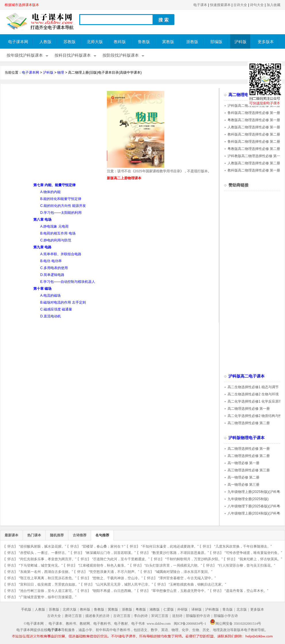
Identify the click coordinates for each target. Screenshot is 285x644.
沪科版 (240, 42)
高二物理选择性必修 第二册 (249, 423)
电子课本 (200, 5)
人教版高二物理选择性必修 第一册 (254, 127)
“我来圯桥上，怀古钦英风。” (260, 559)
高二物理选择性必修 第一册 (249, 409)
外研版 (182, 609)
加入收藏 (274, 5)
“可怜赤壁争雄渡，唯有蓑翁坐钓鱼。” (253, 553)
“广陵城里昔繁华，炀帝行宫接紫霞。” (48, 597)
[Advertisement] (53, 131)
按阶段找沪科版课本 (121, 55)
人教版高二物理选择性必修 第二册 (254, 163)
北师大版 (95, 42)
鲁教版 (144, 42)
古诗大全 (240, 5)
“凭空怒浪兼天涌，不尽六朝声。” (114, 572)
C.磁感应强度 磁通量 (56, 309)
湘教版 (155, 609)
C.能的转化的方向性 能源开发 (63, 206)
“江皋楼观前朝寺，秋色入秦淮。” (103, 565)
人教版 (45, 42)
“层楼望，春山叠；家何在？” (103, 546)
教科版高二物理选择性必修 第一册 (254, 170)
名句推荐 (102, 535)
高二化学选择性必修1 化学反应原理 (255, 401)
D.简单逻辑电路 (52, 275)
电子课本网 (18, 42)
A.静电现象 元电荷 (54, 226)
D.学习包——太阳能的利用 (61, 213)
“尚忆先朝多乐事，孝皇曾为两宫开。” (48, 559)
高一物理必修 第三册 (243, 485)
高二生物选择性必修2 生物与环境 (253, 394)
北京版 (242, 609)
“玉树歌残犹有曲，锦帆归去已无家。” (197, 584)
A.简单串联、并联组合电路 (61, 254)
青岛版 (228, 609)
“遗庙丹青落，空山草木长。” (247, 591)
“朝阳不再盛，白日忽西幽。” (114, 591)
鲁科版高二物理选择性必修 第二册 (254, 142)
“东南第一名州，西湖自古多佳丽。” (46, 572)
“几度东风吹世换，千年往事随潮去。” (243, 546)
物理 (61, 73)
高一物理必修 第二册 (243, 477)
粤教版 (141, 609)
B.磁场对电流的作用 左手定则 (63, 302)
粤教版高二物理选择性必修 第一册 (254, 120)
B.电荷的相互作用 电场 (58, 233)
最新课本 (11, 535)
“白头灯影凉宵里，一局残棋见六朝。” (173, 565)
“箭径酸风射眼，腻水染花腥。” (43, 546)
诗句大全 (257, 5)
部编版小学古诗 (226, 616)
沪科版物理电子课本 (247, 438)
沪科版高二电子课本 (247, 376)
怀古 (11, 546)
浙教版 (192, 42)
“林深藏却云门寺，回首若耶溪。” (110, 553)
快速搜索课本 (220, 5)
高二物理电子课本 (244, 95)
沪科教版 (212, 609)
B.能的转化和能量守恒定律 (61, 199)
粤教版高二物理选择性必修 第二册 (254, 149)
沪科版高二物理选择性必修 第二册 (254, 106)
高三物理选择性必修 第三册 (249, 470)
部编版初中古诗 (198, 616)
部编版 (216, 42)
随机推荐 (57, 535)
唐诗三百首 (73, 616)
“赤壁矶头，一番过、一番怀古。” (44, 553)
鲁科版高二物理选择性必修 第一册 (254, 113)
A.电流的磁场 (50, 296)
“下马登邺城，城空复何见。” (41, 565)
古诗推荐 (80, 535)
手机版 (26, 609)
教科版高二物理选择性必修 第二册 (254, 134)
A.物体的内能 (50, 192)
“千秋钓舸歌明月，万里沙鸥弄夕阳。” (194, 559)
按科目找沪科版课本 (73, 55)
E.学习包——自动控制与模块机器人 (68, 282)
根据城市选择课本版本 (22, 5)
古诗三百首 (122, 616)
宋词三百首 (160, 616)
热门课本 (34, 535)
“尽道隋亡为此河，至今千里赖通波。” (121, 559)
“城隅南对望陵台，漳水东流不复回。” (184, 572)
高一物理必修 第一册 (243, 463)
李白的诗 (141, 616)
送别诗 (177, 616)
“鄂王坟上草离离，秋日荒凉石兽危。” (48, 578)
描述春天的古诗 (97, 616)
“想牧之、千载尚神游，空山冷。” (117, 578)
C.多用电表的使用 (54, 268)
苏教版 (70, 42)
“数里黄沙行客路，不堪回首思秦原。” (180, 553)
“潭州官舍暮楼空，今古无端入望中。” (187, 578)
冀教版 (168, 42)
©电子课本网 (34, 624)
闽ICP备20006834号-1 (190, 624)
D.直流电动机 (51, 316)
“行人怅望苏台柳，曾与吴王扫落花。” (247, 565)
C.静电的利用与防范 (56, 240)
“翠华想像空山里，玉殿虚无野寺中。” (180, 591)
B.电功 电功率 (51, 261)
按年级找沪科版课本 (25, 55)
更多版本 (266, 42)
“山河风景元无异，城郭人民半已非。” (124, 584)
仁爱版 (169, 609)
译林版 (197, 609)
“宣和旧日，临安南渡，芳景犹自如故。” (49, 584)
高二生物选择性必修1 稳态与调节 (253, 387)
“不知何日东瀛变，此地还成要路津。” (170, 546)
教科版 (120, 42)
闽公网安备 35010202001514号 (235, 624)
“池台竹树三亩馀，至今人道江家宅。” (48, 591)
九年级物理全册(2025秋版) (248, 499)
